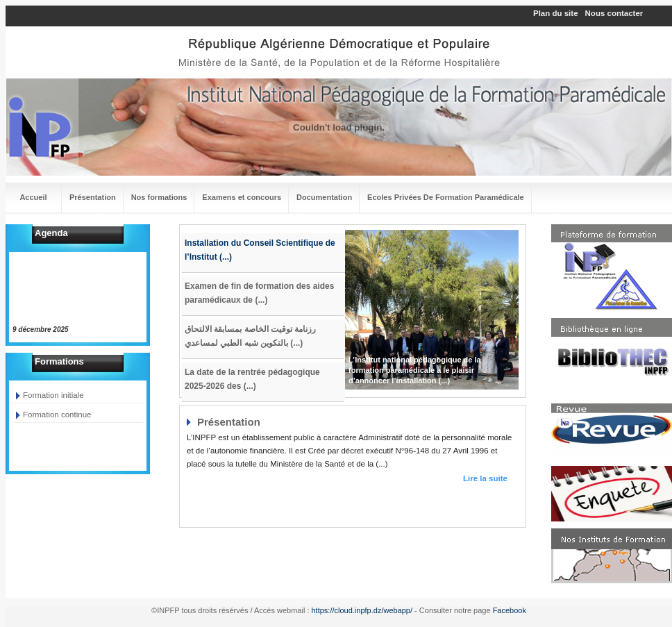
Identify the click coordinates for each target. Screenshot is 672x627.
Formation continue (57, 415)
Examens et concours (242, 197)
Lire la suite (485, 478)
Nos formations (159, 197)
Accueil (33, 197)
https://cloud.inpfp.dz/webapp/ (362, 610)
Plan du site (556, 13)
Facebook (510, 610)
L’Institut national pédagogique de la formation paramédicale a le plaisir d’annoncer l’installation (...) (415, 370)
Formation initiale (53, 395)
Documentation (324, 197)
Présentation (93, 197)
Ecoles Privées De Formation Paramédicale (446, 197)
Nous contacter (614, 13)
